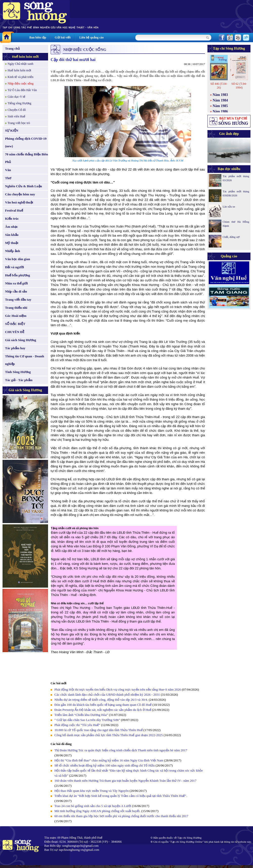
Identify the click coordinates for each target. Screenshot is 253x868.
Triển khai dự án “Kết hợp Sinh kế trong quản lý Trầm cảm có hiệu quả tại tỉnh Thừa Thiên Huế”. (121, 796)
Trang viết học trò (19, 123)
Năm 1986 (220, 111)
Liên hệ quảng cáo (91, 37)
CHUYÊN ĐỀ (15, 332)
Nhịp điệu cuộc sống (20, 84)
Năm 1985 (220, 106)
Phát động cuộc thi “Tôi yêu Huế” (78, 725)
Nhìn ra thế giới (16, 283)
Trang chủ (12, 48)
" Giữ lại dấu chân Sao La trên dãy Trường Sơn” (87, 720)
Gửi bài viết (63, 37)
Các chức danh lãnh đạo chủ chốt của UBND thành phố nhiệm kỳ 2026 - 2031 (107, 695)
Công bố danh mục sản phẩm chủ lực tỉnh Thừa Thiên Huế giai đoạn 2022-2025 (109, 735)
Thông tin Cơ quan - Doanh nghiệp (25, 360)
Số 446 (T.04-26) (219, 86)
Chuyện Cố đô (17, 110)
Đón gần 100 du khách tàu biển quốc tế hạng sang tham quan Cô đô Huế (103, 705)
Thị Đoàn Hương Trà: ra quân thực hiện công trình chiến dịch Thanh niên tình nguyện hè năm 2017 (121, 750)
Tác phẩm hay (15, 348)
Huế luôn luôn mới (25, 57)
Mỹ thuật (12, 243)
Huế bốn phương (18, 275)
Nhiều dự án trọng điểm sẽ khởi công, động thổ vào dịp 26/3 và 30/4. (101, 700)
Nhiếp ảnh (13, 251)
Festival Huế (14, 210)
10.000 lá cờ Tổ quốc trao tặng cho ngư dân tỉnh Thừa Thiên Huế (99, 730)
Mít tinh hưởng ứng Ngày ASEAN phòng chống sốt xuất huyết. (97, 811)
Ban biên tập (38, 37)
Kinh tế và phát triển (20, 77)
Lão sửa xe (229, 206)
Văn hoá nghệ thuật (19, 202)
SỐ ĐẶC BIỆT (15, 324)
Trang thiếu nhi (16, 308)
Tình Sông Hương (18, 372)
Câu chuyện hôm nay (20, 194)
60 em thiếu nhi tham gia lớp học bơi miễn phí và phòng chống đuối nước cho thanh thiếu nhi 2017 (121, 816)
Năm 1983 (220, 95)
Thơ (8, 178)
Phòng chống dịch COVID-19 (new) (26, 142)
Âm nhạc (12, 227)
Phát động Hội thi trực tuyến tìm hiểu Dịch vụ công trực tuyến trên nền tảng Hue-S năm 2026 (118, 689)
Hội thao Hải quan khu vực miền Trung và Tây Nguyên (92, 791)
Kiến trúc (12, 219)
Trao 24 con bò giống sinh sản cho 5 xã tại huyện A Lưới (93, 806)
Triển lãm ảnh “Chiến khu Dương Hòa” (81, 715)
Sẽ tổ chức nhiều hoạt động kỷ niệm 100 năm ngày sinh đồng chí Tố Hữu (105, 765)
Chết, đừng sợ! (231, 237)
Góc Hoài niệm (16, 316)
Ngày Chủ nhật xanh (20, 64)
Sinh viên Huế (16, 116)
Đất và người (15, 267)
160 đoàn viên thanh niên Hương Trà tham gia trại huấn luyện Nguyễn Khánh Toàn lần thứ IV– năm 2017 (125, 781)
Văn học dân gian (18, 259)
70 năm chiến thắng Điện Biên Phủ (26, 158)
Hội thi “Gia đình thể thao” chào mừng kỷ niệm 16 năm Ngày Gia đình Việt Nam (109, 760)
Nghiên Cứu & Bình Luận (24, 186)
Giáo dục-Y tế (16, 97)
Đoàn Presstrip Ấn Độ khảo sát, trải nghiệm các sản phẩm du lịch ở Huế (103, 710)
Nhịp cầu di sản (16, 291)
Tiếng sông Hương (19, 103)
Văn (8, 170)
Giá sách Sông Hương (21, 340)
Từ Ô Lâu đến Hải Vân (22, 90)
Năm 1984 (220, 100)
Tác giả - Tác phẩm (19, 380)
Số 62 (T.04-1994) (239, 86)
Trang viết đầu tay (18, 299)
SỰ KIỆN (12, 130)
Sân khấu (12, 235)
